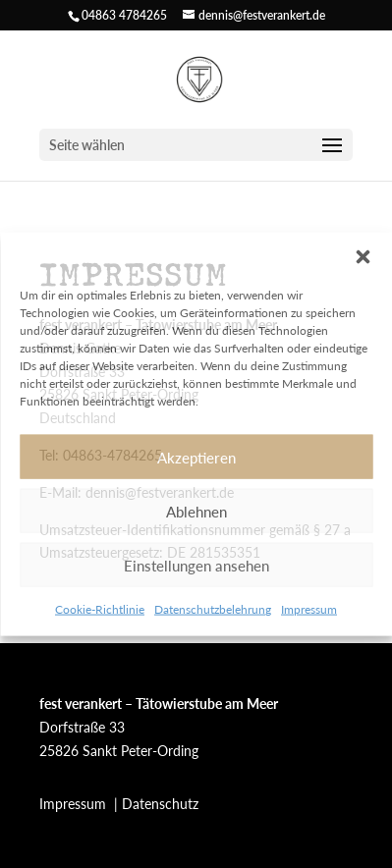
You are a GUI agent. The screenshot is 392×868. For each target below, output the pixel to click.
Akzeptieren (196, 456)
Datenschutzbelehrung (213, 609)
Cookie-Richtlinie (100, 609)
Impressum (309, 609)
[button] (363, 257)
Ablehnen (196, 510)
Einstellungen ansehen (196, 564)
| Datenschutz (156, 803)
